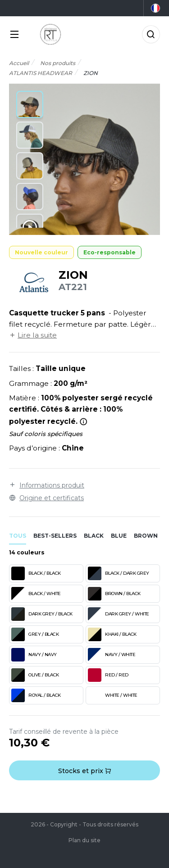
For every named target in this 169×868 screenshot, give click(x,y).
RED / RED (108, 675)
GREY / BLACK (35, 634)
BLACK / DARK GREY (119, 573)
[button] (30, 104)
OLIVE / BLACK (35, 675)
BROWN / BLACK (114, 594)
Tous (18, 536)
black (94, 536)
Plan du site (84, 840)
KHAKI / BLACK (112, 634)
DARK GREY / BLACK (42, 614)
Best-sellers (55, 536)
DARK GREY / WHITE (119, 614)
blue (119, 536)
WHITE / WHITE (113, 695)
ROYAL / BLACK (36, 695)
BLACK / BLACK (36, 573)
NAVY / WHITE (112, 655)
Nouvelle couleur (41, 252)
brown (146, 536)
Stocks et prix (85, 771)
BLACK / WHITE (36, 594)
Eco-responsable (110, 252)
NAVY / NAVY (34, 655)
